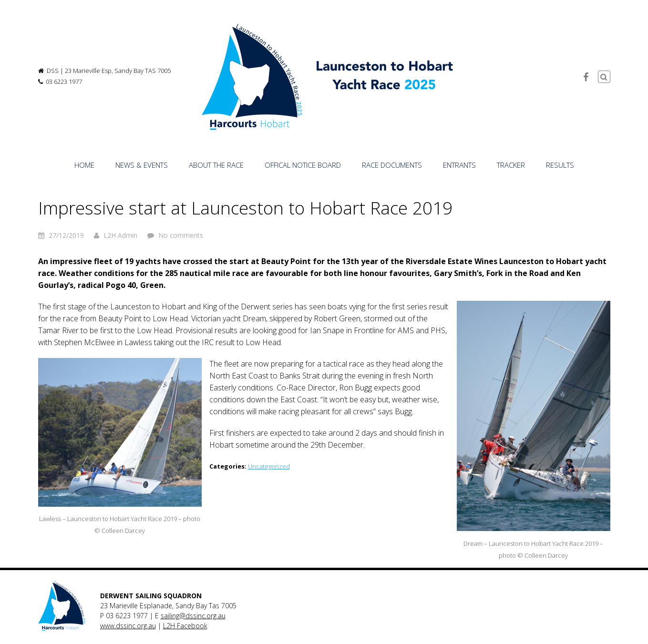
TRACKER (511, 165)
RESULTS (560, 165)
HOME (84, 165)
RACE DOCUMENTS (392, 165)
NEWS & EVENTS (142, 165)
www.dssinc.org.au (128, 626)
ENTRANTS (459, 165)
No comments (181, 235)
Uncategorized (269, 466)
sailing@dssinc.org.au (193, 616)
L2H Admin (120, 235)
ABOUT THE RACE (216, 165)
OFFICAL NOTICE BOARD (303, 165)
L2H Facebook (185, 626)
